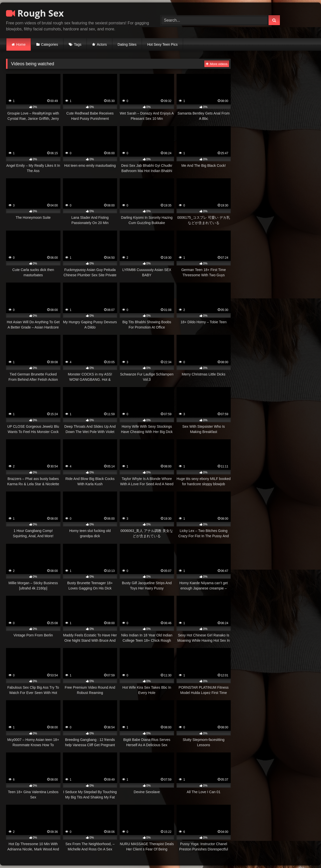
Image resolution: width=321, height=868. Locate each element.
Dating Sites (127, 44)
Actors (102, 44)
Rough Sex (35, 13)
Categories (50, 44)
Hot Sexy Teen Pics (162, 44)
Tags (78, 44)
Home (21, 44)
